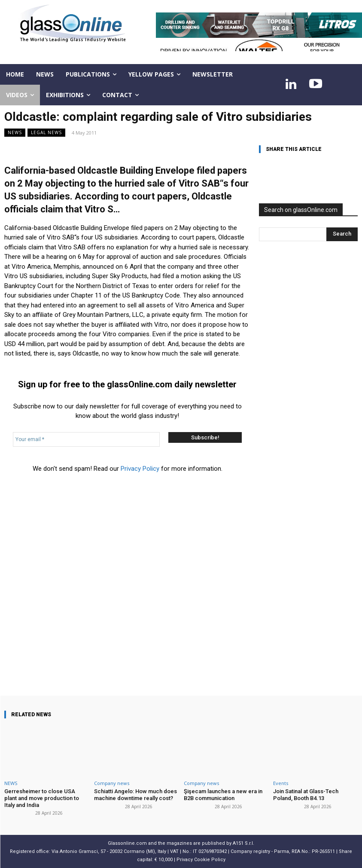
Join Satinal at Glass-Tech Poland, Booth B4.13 (306, 795)
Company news (112, 783)
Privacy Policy (140, 469)
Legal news (46, 133)
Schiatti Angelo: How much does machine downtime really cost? (135, 795)
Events (281, 783)
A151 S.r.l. (243, 843)
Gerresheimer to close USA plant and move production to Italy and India (42, 798)
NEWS (15, 133)
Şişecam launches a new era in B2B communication (223, 795)
